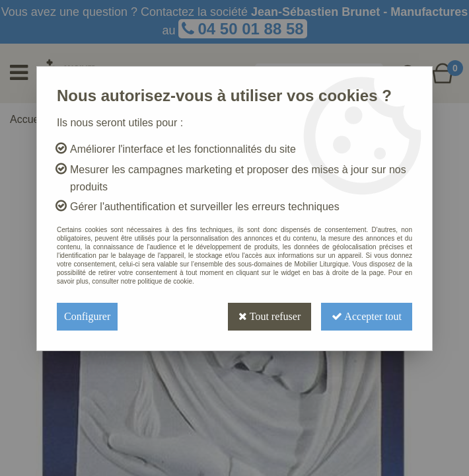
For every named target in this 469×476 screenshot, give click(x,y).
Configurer (87, 316)
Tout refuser (270, 316)
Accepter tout (367, 316)
